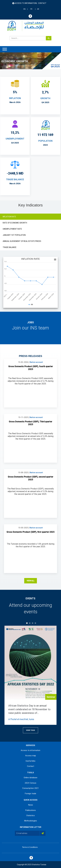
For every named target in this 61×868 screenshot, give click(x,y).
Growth (45, 98)
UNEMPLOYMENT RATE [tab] (12, 229)
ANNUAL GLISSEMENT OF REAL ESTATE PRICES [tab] (22, 241)
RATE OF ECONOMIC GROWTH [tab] (15, 223)
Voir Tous (30, 730)
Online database (30, 778)
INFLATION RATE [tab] (9, 217)
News (31, 805)
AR (38, 9)
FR (31, 9)
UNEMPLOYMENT (15, 139)
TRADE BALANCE (15, 179)
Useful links (30, 761)
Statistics (31, 815)
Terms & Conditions (30, 847)
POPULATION (45, 141)
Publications (31, 810)
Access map (31, 756)
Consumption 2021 (30, 788)
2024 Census (30, 783)
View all (31, 581)
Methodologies (31, 821)
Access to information (26, 3)
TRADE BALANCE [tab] (10, 247)
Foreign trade (30, 794)
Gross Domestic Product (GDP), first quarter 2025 (30, 532)
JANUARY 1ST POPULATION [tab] (14, 235)
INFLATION (15, 98)
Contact (42, 3)
